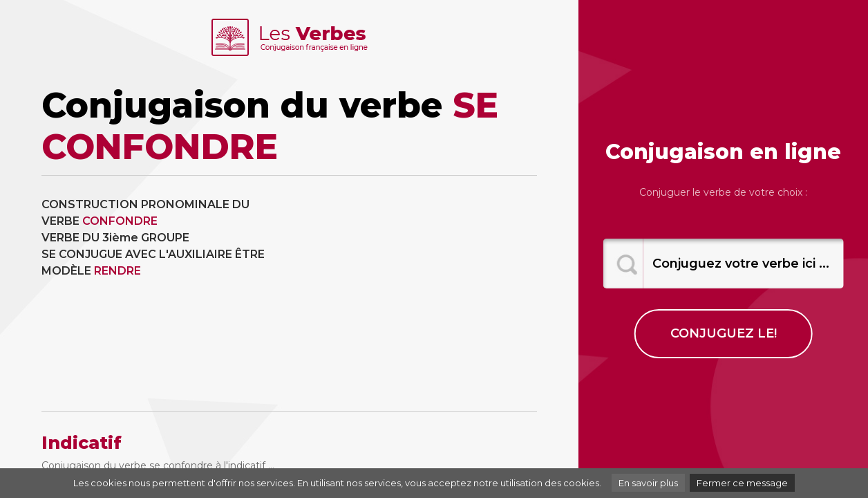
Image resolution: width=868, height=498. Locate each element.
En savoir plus (648, 483)
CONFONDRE (120, 221)
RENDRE (117, 271)
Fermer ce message (742, 483)
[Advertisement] (419, 293)
